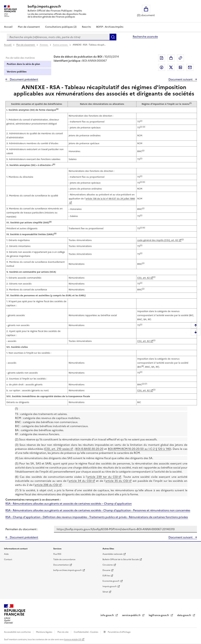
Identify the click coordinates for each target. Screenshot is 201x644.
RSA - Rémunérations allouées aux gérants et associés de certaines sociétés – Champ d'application (69, 504)
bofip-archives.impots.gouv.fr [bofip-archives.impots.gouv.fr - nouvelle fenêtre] (68, 570)
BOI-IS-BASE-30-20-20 (89, 449)
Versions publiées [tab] (17, 72)
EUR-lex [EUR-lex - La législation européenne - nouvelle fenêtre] (106, 576)
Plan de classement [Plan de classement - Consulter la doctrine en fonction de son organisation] (29, 27)
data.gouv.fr (185, 615)
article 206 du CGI (46, 485)
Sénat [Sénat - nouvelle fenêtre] (105, 592)
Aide (6, 554)
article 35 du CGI (117, 481)
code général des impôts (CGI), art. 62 (158, 240)
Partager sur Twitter (171, 67)
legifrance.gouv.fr (159, 615)
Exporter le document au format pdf (162, 58)
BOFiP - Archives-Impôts (110, 27)
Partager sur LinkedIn (180, 67)
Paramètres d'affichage (119, 632)
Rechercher (113, 37)
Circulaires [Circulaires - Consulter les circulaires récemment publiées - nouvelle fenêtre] (108, 565)
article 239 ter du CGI (103, 477)
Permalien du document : (22, 529)
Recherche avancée (145, 37)
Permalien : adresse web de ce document (180, 58)
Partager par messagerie (190, 67)
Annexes (44, 45)
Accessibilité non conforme (18, 632)
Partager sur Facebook (162, 67)
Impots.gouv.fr (110, 586)
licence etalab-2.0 (73, 639)
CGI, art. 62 (143, 278)
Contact (8, 559)
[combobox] (58, 37)
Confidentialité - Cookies (86, 632)
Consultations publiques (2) (61, 27)
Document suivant (181, 79)
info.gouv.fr (108, 615)
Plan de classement (26, 45)
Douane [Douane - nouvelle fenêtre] (106, 570)
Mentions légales (44, 632)
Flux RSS (57, 554)
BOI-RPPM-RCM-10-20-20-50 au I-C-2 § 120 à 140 (139, 449)
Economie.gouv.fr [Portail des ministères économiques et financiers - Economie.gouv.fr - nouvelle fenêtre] (111, 581)
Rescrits (86, 27)
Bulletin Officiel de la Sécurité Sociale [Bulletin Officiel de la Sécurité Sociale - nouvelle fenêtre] (121, 559)
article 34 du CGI (80, 481)
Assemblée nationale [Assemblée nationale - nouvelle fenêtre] (113, 554)
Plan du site (63, 632)
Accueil (8, 27)
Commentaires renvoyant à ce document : (33, 500)
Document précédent (24, 79)
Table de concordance (64, 559)
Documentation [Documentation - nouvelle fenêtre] (61, 565)
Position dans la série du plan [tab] (23, 64)
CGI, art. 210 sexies (57, 449)
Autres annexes (61, 45)
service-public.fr (132, 615)
